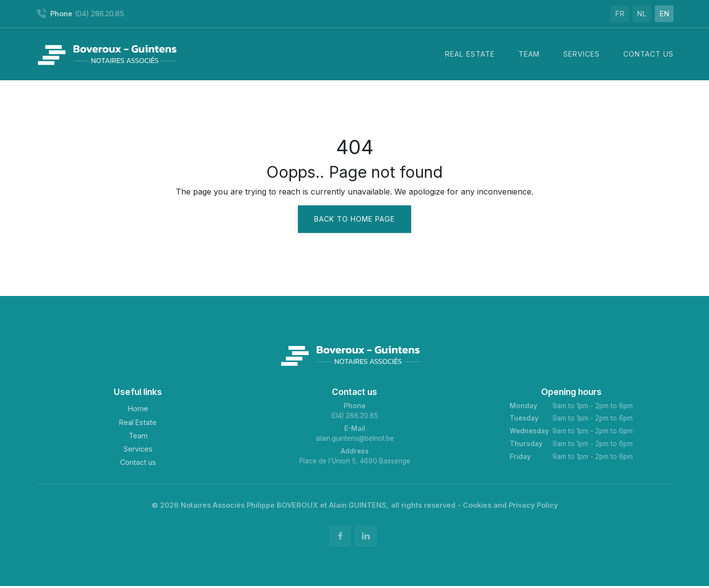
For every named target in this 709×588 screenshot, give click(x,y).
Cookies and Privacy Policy (510, 505)
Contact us (138, 462)
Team (138, 436)
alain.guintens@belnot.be (355, 438)
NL (635, 14)
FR (609, 14)
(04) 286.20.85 (354, 416)
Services (138, 449)
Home (138, 408)
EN (662, 14)
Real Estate (138, 422)
